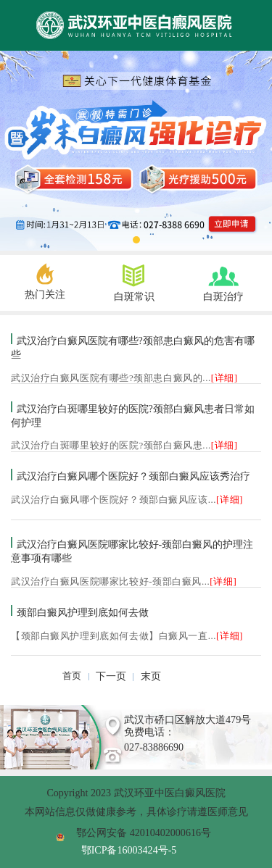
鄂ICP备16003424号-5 (129, 850)
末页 (151, 676)
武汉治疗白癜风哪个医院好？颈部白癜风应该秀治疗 (133, 477)
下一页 (111, 676)
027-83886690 (154, 747)
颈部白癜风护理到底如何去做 (83, 612)
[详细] (224, 378)
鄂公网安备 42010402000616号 (144, 832)
